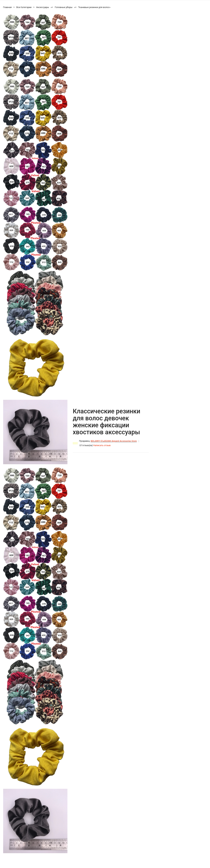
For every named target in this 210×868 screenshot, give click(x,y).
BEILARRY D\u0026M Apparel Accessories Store (114, 441)
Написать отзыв (102, 445)
